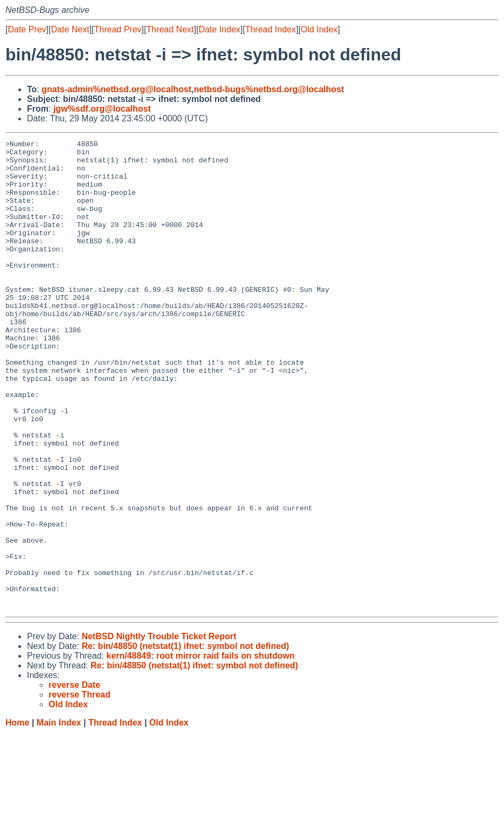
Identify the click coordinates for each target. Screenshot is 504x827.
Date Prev (27, 29)
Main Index (59, 816)
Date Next (70, 29)
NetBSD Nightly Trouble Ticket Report (159, 730)
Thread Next (170, 29)
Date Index (219, 29)
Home (17, 816)
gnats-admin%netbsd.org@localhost (116, 89)
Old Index (319, 29)
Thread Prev (118, 29)
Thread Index (271, 29)
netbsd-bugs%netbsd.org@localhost (269, 89)
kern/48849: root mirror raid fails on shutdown (200, 750)
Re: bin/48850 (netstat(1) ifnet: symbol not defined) (185, 740)
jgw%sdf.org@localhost (102, 109)
